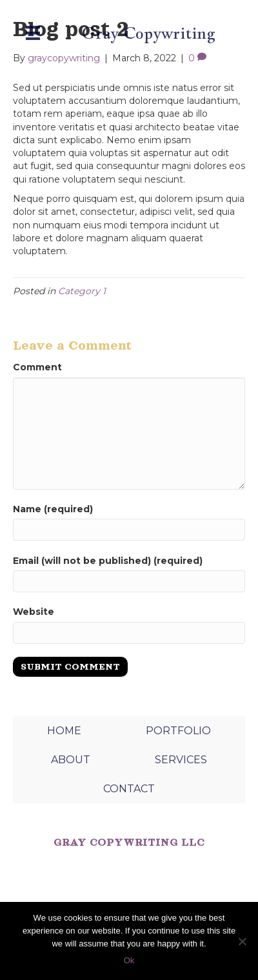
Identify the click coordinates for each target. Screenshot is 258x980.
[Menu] (33, 33)
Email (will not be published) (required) (108, 561)
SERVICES (181, 760)
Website (34, 612)
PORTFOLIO (178, 731)
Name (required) (53, 509)
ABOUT (71, 760)
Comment (37, 367)
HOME (64, 731)
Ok (129, 960)
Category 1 (82, 291)
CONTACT (129, 789)
